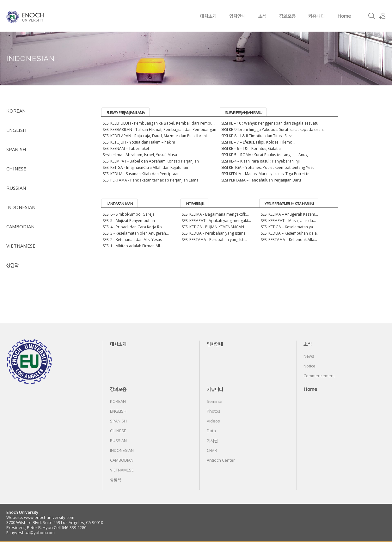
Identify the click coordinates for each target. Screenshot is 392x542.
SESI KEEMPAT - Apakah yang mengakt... (216, 221)
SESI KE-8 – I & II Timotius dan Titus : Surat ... (259, 136)
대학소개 (208, 16)
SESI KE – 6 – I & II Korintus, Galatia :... (253, 148)
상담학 (12, 265)
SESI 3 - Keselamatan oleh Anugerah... (136, 233)
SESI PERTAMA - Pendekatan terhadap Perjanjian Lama (151, 180)
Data (211, 431)
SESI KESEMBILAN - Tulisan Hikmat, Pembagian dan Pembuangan (159, 129)
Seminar (215, 401)
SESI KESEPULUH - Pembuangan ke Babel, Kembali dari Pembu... (159, 123)
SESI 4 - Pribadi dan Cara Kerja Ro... (134, 227)
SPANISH (16, 149)
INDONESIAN (21, 207)
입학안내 (237, 16)
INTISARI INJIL (195, 204)
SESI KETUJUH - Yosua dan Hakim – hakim (139, 142)
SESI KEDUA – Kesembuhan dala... (290, 233)
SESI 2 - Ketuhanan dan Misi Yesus (132, 240)
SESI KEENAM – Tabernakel (126, 148)
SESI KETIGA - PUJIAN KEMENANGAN (213, 227)
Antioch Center (221, 460)
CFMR (212, 450)
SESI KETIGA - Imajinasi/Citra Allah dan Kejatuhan (145, 167)
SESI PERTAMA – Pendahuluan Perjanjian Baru (261, 180)
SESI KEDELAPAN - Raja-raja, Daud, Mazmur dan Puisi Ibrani (155, 136)
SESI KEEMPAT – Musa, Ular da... (288, 221)
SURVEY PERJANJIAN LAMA (126, 113)
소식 (262, 16)
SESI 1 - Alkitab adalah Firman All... (133, 246)
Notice (309, 366)
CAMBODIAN (20, 226)
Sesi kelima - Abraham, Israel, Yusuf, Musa (140, 155)
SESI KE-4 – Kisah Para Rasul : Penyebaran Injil (261, 161)
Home (344, 16)
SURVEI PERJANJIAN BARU (244, 113)
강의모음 (287, 16)
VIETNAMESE (21, 246)
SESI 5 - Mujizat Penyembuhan (129, 221)
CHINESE (16, 169)
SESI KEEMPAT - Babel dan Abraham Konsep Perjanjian (151, 161)
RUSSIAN (16, 188)
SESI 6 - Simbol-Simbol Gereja (129, 214)
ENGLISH (16, 130)
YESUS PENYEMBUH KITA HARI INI (289, 204)
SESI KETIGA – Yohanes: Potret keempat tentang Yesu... (269, 167)
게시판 (212, 440)
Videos (213, 421)
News (309, 356)
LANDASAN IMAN (120, 204)
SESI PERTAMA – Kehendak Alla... (289, 240)
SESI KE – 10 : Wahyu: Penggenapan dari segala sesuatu (270, 123)
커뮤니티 (316, 16)
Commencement (319, 376)
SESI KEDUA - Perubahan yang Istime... (215, 233)
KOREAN (16, 111)
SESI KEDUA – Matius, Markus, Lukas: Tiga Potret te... (267, 174)
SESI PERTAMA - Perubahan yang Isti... (214, 240)
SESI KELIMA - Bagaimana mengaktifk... (215, 214)
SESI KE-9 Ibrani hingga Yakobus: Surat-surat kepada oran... (273, 129)
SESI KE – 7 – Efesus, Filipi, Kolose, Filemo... (258, 142)
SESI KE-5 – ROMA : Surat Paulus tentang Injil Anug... (266, 155)
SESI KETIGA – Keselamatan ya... (288, 227)
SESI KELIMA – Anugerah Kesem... (289, 214)
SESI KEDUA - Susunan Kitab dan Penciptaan (141, 174)
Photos (214, 411)
